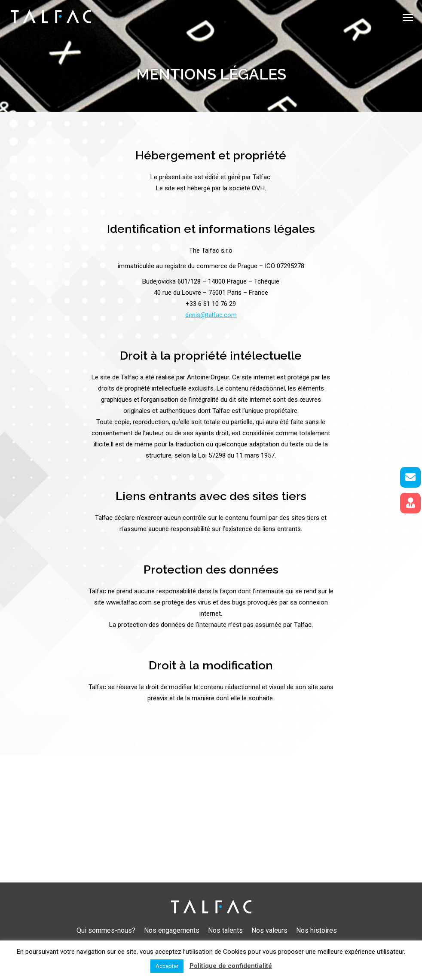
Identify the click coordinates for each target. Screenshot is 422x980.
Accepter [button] (167, 966)
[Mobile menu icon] (408, 17)
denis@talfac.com (211, 315)
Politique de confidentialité (231, 966)
